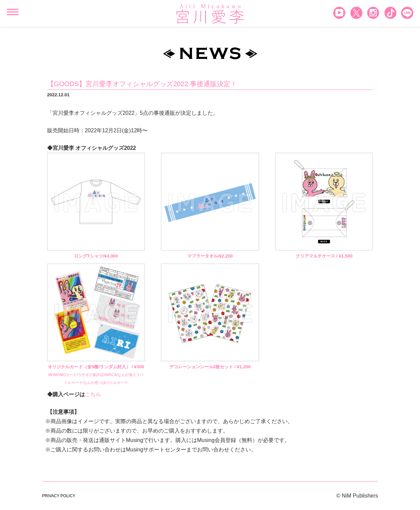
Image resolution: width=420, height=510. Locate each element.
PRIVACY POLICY (59, 496)
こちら (93, 394)
